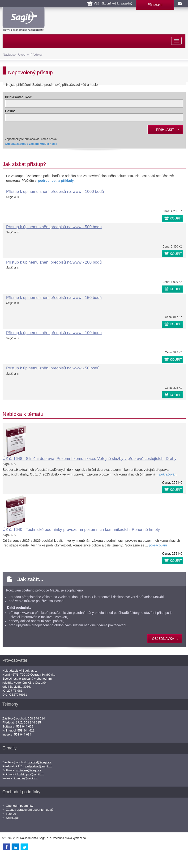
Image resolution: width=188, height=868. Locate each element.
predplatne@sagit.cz (38, 766)
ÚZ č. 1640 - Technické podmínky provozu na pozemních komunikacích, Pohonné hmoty (81, 530)
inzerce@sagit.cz (26, 778)
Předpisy (36, 55)
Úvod (22, 55)
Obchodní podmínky (20, 806)
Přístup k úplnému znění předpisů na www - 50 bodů (53, 368)
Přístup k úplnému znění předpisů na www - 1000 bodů (55, 192)
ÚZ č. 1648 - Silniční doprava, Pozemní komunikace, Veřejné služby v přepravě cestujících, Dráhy (90, 459)
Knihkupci (13, 818)
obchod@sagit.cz (40, 762)
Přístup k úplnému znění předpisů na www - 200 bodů (54, 262)
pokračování (168, 474)
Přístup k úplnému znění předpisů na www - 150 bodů (54, 298)
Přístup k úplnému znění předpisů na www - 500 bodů (54, 227)
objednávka (163, 639)
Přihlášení (155, 4)
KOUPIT (176, 218)
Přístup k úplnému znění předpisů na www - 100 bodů (54, 333)
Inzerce (11, 814)
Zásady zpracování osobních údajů (30, 810)
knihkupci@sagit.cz (31, 774)
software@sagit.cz (29, 770)
